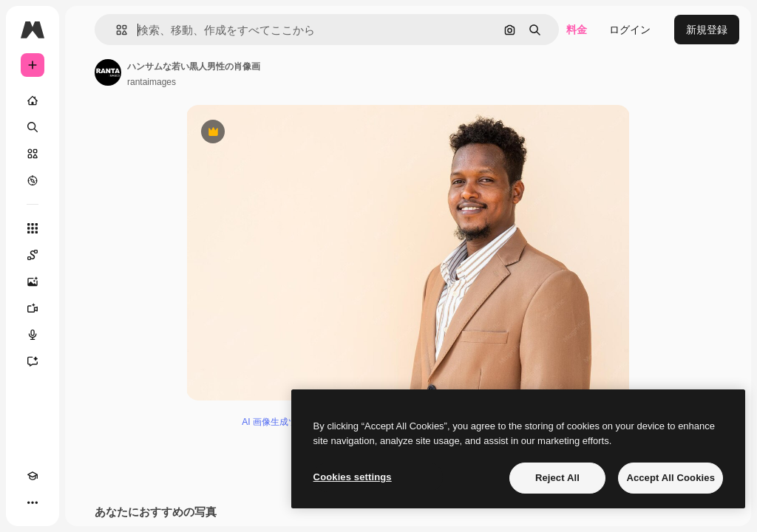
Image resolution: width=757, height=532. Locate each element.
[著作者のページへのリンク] (108, 72)
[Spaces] (33, 255)
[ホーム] (33, 100)
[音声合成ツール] (33, 335)
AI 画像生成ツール (278, 422)
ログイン (630, 30)
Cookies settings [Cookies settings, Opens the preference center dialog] (353, 477)
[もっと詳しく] (33, 180)
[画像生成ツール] (33, 282)
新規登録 (707, 30)
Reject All (557, 478)
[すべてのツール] (33, 228)
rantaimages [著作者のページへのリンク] (152, 82)
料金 (577, 30)
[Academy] (33, 476)
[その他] (33, 502)
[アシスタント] (33, 361)
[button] (116, 30)
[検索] (33, 127)
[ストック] (33, 154)
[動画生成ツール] (33, 308)
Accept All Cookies (671, 478)
